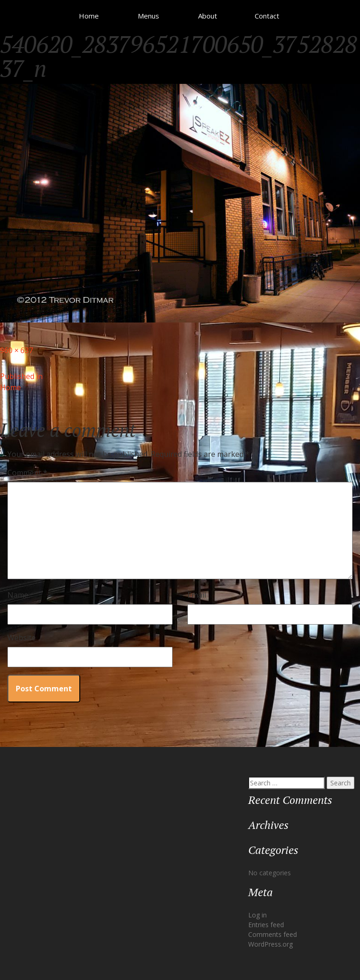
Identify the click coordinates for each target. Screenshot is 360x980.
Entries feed (266, 925)
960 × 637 (16, 350)
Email (197, 595)
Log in (257, 915)
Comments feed (273, 934)
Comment (27, 473)
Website (22, 638)
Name (18, 595)
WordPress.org (270, 944)
